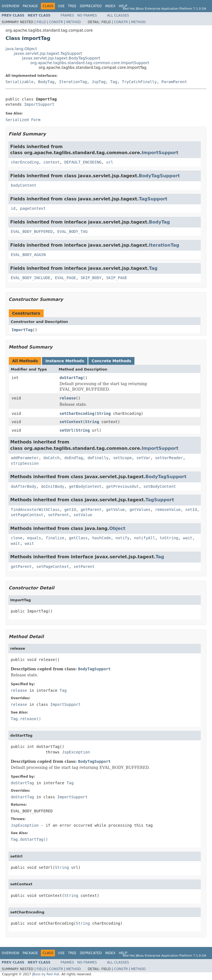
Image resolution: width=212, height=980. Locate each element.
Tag (114, 82)
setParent (59, 515)
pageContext (33, 208)
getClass (78, 538)
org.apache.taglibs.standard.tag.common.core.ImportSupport (90, 63)
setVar (143, 458)
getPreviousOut (123, 486)
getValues (140, 510)
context (51, 162)
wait (188, 538)
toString (169, 538)
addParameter (25, 458)
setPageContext (27, 515)
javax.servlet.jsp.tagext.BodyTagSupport (61, 58)
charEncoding (25, 162)
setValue (83, 515)
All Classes (118, 15)
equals (34, 538)
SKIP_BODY (91, 278)
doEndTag (74, 458)
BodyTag (46, 82)
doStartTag (71, 378)
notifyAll (145, 538)
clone (17, 538)
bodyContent (24, 185)
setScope (122, 458)
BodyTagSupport (159, 176)
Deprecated (91, 6)
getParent (91, 510)
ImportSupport (39, 104)
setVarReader (169, 458)
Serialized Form (23, 120)
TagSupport (153, 199)
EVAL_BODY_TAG (73, 232)
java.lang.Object (21, 49)
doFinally (98, 458)
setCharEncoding (77, 413)
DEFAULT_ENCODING (83, 162)
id (13, 208)
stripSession (25, 463)
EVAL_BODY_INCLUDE (31, 278)
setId (191, 510)
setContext (71, 422)
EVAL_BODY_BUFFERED (32, 232)
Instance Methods (65, 361)
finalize (55, 538)
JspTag (99, 82)
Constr (56, 22)
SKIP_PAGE (117, 278)
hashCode (101, 538)
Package (30, 6)
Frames (67, 15)
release (68, 398)
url (110, 162)
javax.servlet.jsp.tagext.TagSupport (48, 53)
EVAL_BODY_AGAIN (28, 255)
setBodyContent (160, 486)
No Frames (87, 15)
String (104, 413)
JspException (76, 752)
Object (117, 528)
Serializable (19, 82)
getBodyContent (85, 486)
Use (61, 6)
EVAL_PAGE (65, 278)
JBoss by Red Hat (46, 974)
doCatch (51, 458)
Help (123, 6)
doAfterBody (24, 486)
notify (122, 538)
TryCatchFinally (139, 82)
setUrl (67, 430)
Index (110, 6)
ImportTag (22, 330)
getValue (116, 510)
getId (70, 510)
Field (41, 22)
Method (74, 22)
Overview (10, 6)
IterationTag (73, 82)
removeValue (168, 510)
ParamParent (174, 82)
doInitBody (53, 486)
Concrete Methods (112, 361)
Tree (72, 6)
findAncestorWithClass (35, 510)
